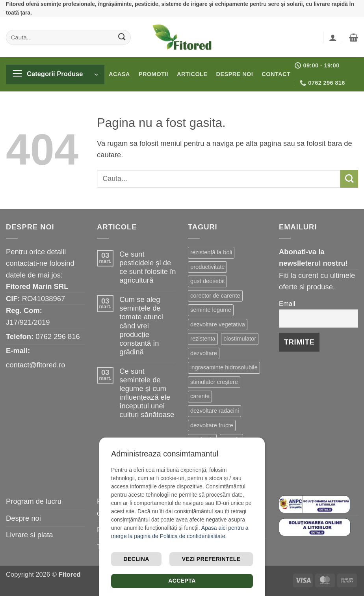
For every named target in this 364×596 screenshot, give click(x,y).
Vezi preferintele (211, 559)
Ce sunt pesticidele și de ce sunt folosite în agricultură (148, 267)
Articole (192, 74)
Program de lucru (34, 501)
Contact (276, 74)
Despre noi (235, 74)
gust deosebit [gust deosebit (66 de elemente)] (207, 281)
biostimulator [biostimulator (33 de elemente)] (240, 339)
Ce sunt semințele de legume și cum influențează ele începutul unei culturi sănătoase (147, 393)
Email (287, 304)
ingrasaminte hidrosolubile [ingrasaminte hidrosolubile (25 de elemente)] (224, 367)
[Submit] (122, 37)
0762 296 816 (58, 336)
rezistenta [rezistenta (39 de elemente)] (203, 339)
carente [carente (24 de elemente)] (200, 396)
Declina (136, 559)
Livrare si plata (30, 535)
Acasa (119, 74)
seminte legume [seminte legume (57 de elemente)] (211, 310)
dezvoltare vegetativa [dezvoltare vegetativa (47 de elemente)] (218, 324)
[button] (333, 37)
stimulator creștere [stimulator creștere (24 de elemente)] (214, 382)
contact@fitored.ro (36, 365)
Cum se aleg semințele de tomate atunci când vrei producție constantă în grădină (141, 325)
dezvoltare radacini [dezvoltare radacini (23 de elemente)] (214, 411)
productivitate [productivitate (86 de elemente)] (207, 267)
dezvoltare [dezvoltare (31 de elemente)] (204, 353)
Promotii (153, 74)
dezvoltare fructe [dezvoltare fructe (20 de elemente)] (212, 425)
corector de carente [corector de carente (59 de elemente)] (215, 296)
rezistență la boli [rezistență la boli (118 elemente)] (211, 252)
